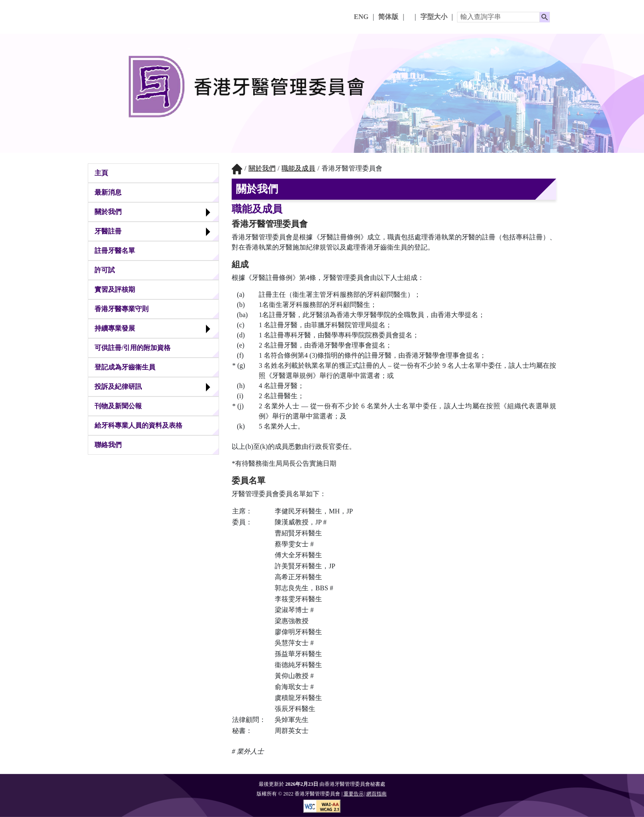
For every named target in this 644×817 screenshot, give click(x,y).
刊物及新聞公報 (118, 406)
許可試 (105, 270)
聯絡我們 (108, 445)
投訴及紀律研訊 (118, 387)
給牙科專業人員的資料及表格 (138, 425)
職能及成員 (298, 168)
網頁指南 (376, 794)
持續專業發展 (115, 328)
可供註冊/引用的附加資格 (133, 348)
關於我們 (108, 212)
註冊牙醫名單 (115, 251)
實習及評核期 (115, 289)
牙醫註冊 (108, 231)
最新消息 (108, 192)
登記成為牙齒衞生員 (125, 367)
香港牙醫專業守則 (122, 309)
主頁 (101, 173)
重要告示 (354, 794)
